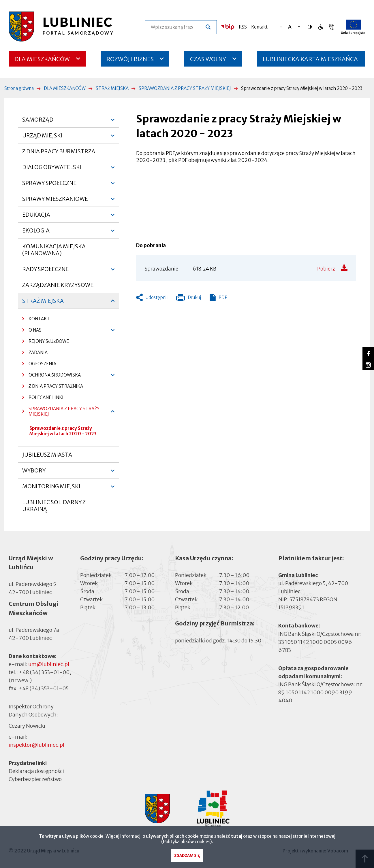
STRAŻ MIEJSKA (112, 88)
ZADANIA (38, 352)
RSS (243, 27)
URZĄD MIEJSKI (42, 138)
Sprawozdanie (161, 269)
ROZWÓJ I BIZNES (130, 59)
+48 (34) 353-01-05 (44, 688)
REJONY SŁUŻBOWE (49, 341)
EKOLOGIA (36, 233)
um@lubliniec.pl (49, 664)
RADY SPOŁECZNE (45, 271)
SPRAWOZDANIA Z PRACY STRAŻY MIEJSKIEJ (185, 88)
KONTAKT (39, 319)
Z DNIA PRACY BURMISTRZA (59, 151)
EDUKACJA (36, 217)
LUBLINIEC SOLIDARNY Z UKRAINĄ (54, 506)
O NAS (32, 331)
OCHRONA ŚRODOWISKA (51, 376)
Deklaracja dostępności (36, 771)
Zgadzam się (187, 855)
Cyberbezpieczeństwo (35, 779)
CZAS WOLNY (208, 59)
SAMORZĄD (38, 122)
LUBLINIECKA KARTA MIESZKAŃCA (310, 61)
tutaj (237, 836)
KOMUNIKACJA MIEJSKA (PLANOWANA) (54, 250)
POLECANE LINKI (46, 397)
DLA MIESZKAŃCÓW (42, 59)
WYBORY (34, 473)
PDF (223, 297)
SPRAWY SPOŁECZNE (49, 185)
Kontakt (259, 27)
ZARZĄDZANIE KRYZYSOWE (58, 285)
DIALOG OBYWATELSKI (52, 169)
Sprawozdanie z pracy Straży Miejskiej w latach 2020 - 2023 (63, 431)
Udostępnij (157, 297)
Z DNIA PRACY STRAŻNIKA (56, 386)
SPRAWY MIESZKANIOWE (55, 201)
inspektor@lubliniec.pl (36, 745)
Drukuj (189, 299)
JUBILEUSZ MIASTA (47, 455)
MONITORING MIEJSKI (51, 489)
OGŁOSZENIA (39, 365)
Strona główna (19, 88)
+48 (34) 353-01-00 (44, 672)
